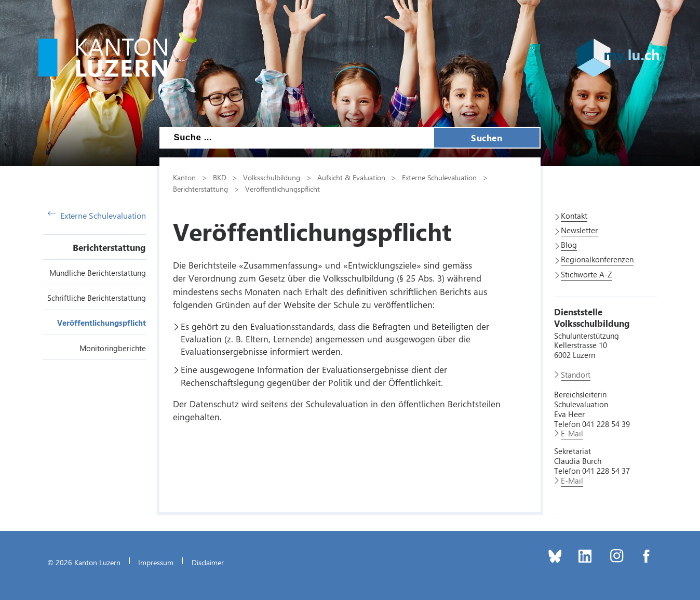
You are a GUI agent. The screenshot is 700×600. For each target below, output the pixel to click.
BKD (220, 177)
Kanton (184, 177)
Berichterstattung (109, 247)
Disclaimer (208, 562)
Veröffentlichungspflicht (102, 323)
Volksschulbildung (272, 177)
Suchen (487, 138)
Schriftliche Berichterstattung (97, 298)
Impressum (156, 562)
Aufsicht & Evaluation (351, 177)
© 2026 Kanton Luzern (84, 562)
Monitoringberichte (113, 348)
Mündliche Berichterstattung (98, 273)
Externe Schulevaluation (97, 215)
